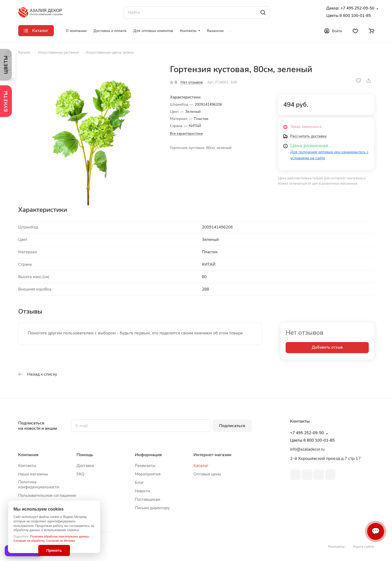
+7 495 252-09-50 (357, 8)
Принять (54, 550)
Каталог (201, 466)
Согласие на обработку (29, 541)
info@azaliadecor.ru (307, 449)
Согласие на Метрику (61, 541)
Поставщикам (148, 499)
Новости (143, 491)
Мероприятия (148, 474)
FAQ (81, 474)
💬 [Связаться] (376, 531)
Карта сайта (363, 547)
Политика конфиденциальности (39, 485)
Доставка (85, 466)
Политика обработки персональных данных (60, 536)
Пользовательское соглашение (47, 495)
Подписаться (232, 426)
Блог (139, 483)
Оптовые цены (207, 474)
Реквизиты (145, 466)
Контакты (27, 466)
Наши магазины (33, 474)
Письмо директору (152, 508)
